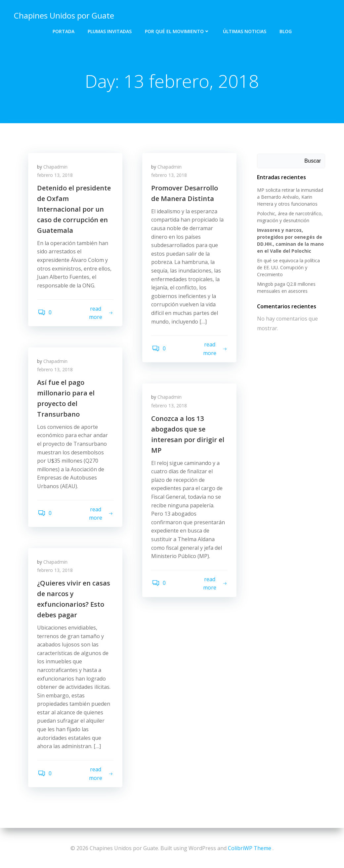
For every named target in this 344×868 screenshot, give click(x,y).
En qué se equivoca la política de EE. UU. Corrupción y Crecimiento (291, 268)
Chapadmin (56, 168)
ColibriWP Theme (250, 848)
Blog (286, 30)
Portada (64, 30)
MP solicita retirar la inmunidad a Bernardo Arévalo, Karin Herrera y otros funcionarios (289, 197)
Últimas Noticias (245, 30)
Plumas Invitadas (110, 30)
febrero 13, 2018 (56, 177)
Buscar (313, 161)
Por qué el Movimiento (177, 30)
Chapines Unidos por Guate (63, 15)
